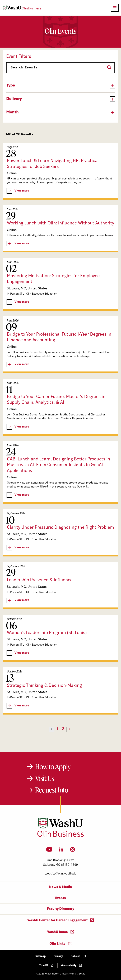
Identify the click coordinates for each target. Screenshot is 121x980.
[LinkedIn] (61, 851)
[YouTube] (49, 851)
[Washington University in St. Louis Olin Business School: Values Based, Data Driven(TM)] (61, 836)
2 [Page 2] (63, 729)
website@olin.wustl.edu (61, 874)
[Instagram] (73, 851)
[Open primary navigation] (115, 8)
